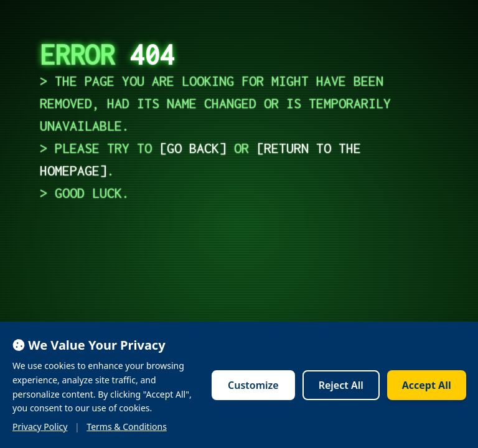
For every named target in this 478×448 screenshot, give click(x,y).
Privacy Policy (40, 427)
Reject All (341, 385)
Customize (253, 385)
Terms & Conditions (127, 427)
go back (193, 148)
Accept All (427, 385)
